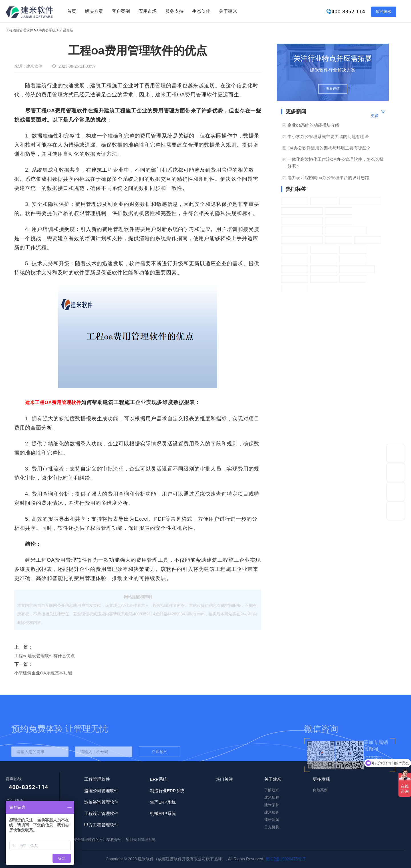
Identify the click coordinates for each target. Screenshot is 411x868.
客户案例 (121, 11)
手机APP (295, 259)
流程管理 (324, 201)
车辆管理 (339, 240)
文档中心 (353, 279)
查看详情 (333, 89)
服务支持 (174, 11)
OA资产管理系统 (302, 240)
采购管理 (339, 211)
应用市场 (148, 11)
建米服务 (272, 812)
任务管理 (368, 240)
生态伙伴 (201, 11)
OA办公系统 (46, 30)
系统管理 (295, 279)
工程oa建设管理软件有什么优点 (45, 656)
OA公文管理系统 (346, 230)
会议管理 (295, 250)
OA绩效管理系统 (360, 201)
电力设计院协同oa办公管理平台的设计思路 (328, 178)
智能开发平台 (357, 269)
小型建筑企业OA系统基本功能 (43, 673)
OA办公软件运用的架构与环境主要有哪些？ (329, 148)
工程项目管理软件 (19, 30)
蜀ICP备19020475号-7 (285, 859)
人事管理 (324, 250)
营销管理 (353, 259)
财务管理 (324, 259)
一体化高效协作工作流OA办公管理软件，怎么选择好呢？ (336, 163)
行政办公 (295, 201)
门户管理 (295, 288)
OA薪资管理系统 (302, 211)
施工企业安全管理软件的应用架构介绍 (90, 840)
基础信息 (324, 279)
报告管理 (353, 250)
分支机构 (272, 827)
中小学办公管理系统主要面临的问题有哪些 (328, 136)
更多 (375, 115)
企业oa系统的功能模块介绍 (313, 125)
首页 (72, 11)
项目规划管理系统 (141, 840)
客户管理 (339, 221)
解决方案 (94, 11)
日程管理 (295, 269)
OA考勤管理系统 (302, 230)
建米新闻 (272, 820)
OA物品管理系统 (302, 221)
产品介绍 (67, 30)
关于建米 (228, 11)
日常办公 (324, 269)
